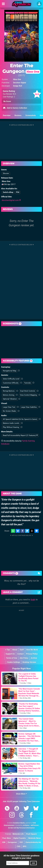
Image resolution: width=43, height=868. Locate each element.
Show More (21, 794)
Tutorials (27, 383)
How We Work (32, 650)
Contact (20, 654)
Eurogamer (12, 842)
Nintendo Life (18, 834)
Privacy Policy (32, 654)
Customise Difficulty (11, 383)
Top (7, 650)
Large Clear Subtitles (29, 407)
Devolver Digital (20, 83)
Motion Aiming (9, 395)
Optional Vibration (10, 399)
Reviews (18, 115)
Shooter (6, 173)
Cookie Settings (14, 662)
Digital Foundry (20, 838)
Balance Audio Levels (11, 423)
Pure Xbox (7, 838)
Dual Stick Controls (28, 391)
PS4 (18, 192)
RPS (25, 846)
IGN (4, 842)
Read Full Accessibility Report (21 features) (20, 435)
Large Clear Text (9, 407)
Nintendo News (35, 838)
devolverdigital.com (11, 200)
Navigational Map (10, 371)
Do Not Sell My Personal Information (21, 828)
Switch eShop (8, 192)
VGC (21, 842)
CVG (19, 846)
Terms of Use (12, 658)
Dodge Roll (18, 86)
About (15, 650)
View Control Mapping (28, 395)
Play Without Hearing (11, 427)
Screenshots (31, 115)
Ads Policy (24, 658)
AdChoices (34, 825)
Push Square (32, 834)
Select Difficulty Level (11, 379)
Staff (22, 650)
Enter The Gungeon (21, 68)
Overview (7, 115)
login (33, 600)
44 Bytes (26, 825)
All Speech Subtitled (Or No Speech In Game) (20, 419)
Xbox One (17, 79)
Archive (34, 658)
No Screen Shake (9, 411)
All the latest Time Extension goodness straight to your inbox (21, 857)
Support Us (10, 654)
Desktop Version (29, 662)
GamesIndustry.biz (33, 842)
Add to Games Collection (15, 108)
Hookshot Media (19, 823)
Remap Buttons (9, 391)
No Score (7, 101)
